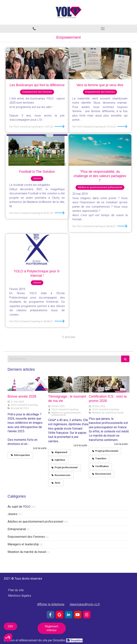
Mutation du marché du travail (27, 552)
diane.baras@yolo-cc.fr (85, 604)
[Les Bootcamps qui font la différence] (37, 63)
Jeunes (12, 514)
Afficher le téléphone (51, 604)
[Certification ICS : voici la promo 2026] (109, 384)
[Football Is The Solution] (37, 150)
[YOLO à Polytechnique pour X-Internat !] (37, 250)
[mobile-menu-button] (103, 29)
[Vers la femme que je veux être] (100, 63)
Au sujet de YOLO (19, 507)
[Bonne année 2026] (28, 384)
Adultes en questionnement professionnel (35, 522)
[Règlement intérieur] (52, 628)
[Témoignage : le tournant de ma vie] (68, 384)
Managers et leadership (23, 544)
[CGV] (10, 626)
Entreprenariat (17, 529)
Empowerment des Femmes (26, 537)
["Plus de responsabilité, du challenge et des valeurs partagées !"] (100, 150)
